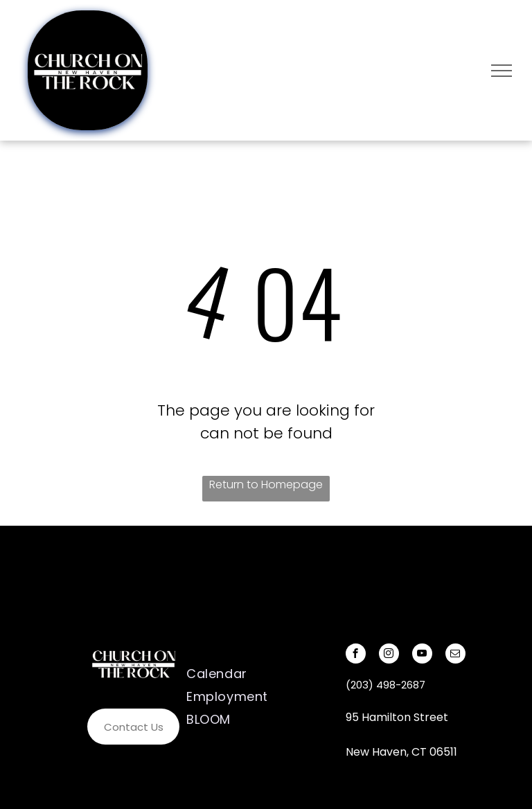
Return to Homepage (266, 484)
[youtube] (422, 655)
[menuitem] (246, 674)
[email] (455, 655)
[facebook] (356, 655)
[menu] (502, 71)
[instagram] (389, 655)
